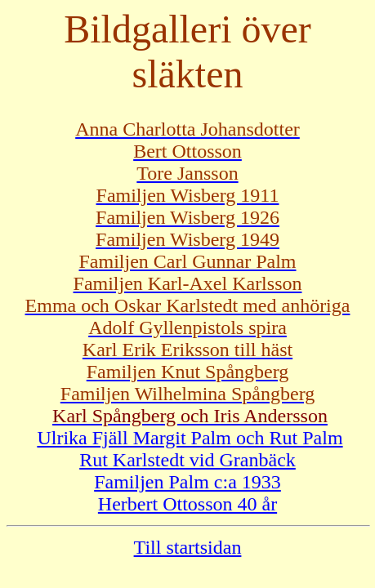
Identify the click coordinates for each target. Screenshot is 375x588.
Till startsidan (188, 547)
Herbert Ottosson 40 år (187, 504)
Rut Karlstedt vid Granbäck (187, 460)
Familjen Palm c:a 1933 (187, 482)
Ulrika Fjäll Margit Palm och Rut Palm (190, 438)
